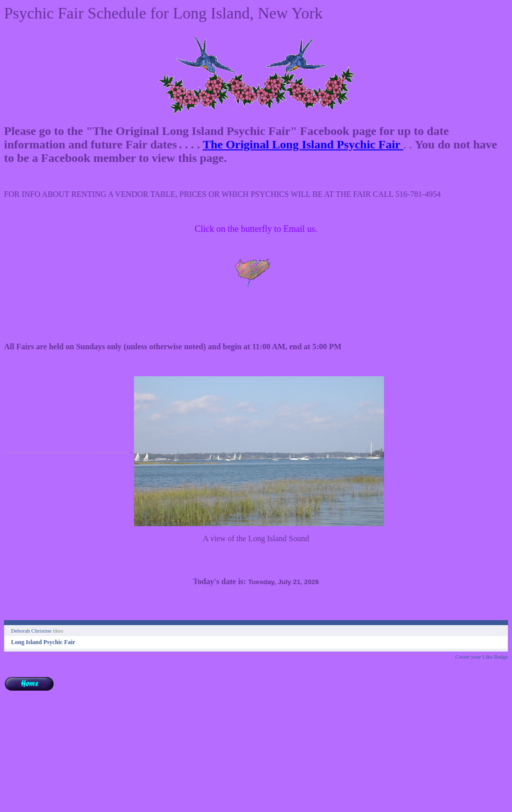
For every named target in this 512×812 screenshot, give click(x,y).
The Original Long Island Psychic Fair (303, 144)
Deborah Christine (31, 631)
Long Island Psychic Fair (43, 642)
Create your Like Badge (482, 657)
